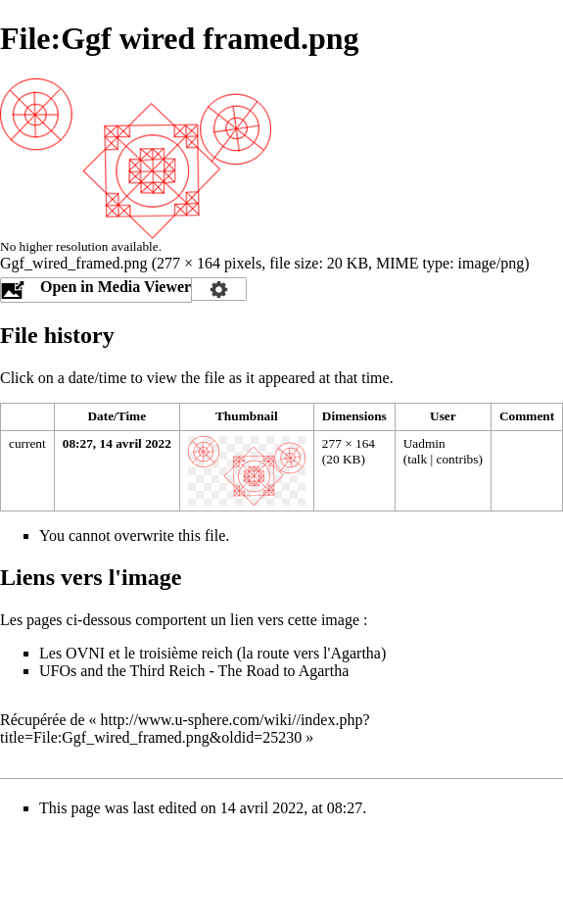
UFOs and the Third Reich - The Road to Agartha (194, 671)
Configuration (219, 289)
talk (417, 459)
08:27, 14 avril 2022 (117, 443)
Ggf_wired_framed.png (74, 263)
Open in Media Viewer (116, 287)
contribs (458, 459)
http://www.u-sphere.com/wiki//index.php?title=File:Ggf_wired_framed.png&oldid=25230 (185, 729)
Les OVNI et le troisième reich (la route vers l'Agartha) (212, 653)
